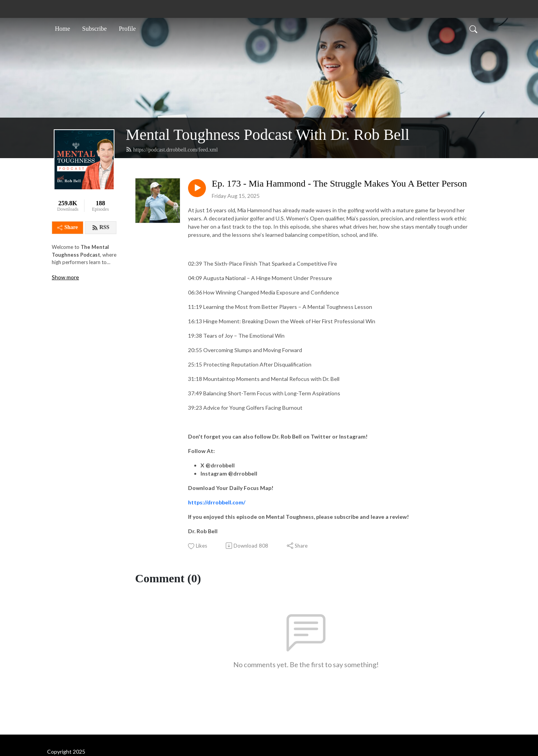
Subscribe (94, 29)
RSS (101, 227)
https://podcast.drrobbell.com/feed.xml (172, 150)
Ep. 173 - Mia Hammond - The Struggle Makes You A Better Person (339, 183)
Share (68, 227)
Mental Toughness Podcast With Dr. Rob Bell (268, 135)
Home (62, 29)
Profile (127, 29)
